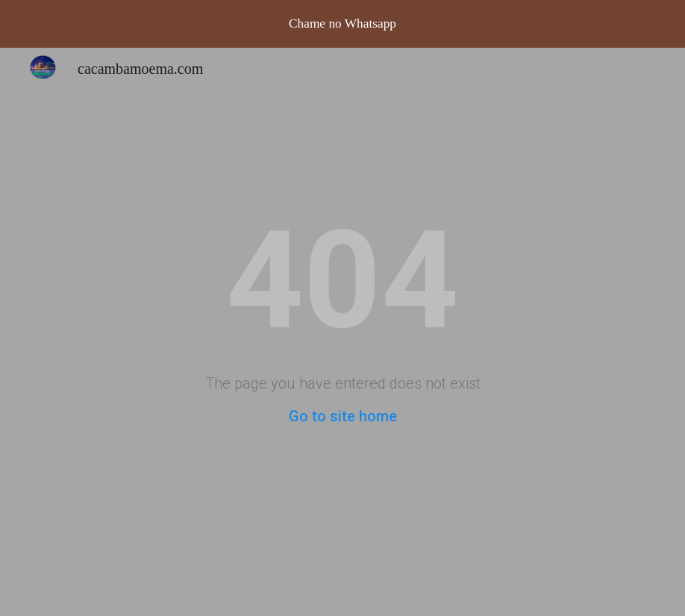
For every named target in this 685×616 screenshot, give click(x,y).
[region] (342, 24)
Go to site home (343, 416)
